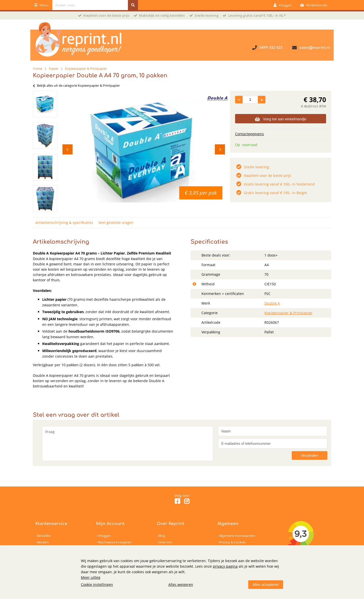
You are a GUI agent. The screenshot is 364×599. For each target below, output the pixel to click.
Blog (162, 536)
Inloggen (104, 536)
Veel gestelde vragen (116, 223)
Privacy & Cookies (232, 542)
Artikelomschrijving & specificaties (64, 223)
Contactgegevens (249, 134)
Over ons (165, 542)
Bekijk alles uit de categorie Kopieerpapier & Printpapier (76, 85)
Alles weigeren (181, 584)
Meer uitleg (91, 577)
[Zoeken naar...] (133, 5)
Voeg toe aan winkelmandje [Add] (280, 119)
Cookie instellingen (97, 584)
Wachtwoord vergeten (115, 542)
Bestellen (44, 536)
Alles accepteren (266, 585)
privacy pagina (225, 566)
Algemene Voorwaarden (237, 536)
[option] (45, 104)
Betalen (43, 542)
